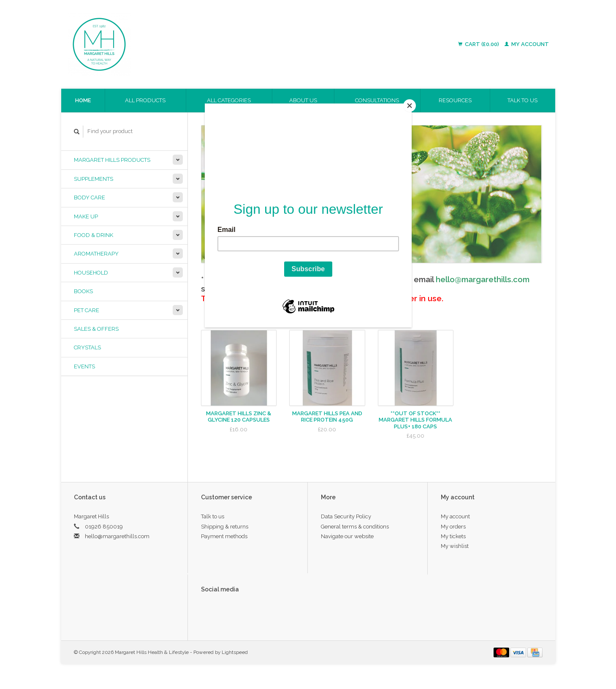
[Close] (410, 106)
